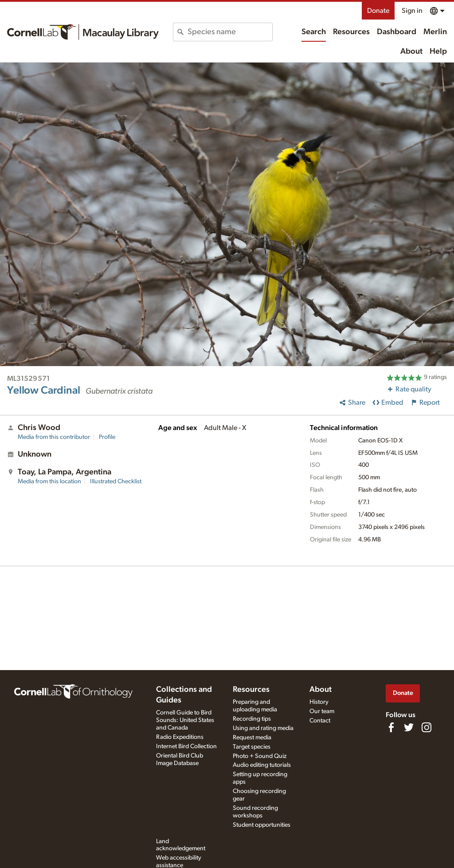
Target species (252, 747)
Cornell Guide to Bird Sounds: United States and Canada (185, 720)
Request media (252, 738)
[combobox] (230, 32)
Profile (107, 437)
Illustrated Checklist (116, 481)
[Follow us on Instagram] (427, 727)
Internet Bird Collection (186, 746)
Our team (322, 711)
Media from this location (49, 481)
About (411, 51)
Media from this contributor (54, 437)
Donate (378, 11)
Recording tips (252, 719)
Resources (351, 32)
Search (314, 32)
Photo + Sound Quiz (260, 756)
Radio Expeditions (180, 737)
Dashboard (397, 32)
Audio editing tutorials (262, 765)
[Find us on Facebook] (391, 727)
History (319, 702)
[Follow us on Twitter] (409, 727)
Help (438, 51)
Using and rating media (263, 728)
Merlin (435, 32)
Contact (320, 721)
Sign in (412, 11)
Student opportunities (262, 825)
